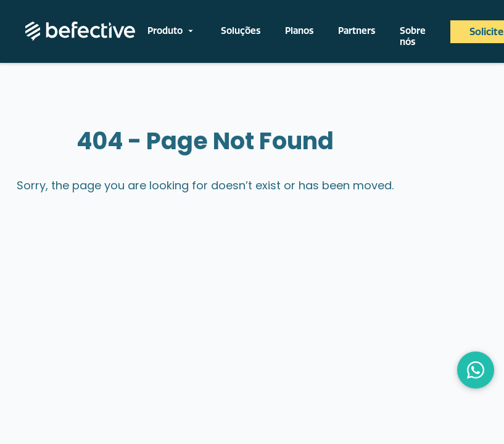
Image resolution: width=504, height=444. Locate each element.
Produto (172, 31)
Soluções (241, 31)
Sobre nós (413, 36)
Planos (299, 31)
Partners (357, 31)
